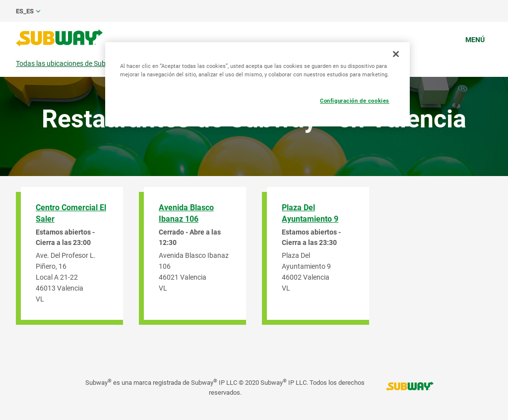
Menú (475, 40)
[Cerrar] (396, 54)
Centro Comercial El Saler (71, 213)
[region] (257, 84)
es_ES (25, 11)
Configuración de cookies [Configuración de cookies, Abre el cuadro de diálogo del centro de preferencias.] (355, 101)
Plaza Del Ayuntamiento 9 (310, 213)
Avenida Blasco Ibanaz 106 (186, 213)
